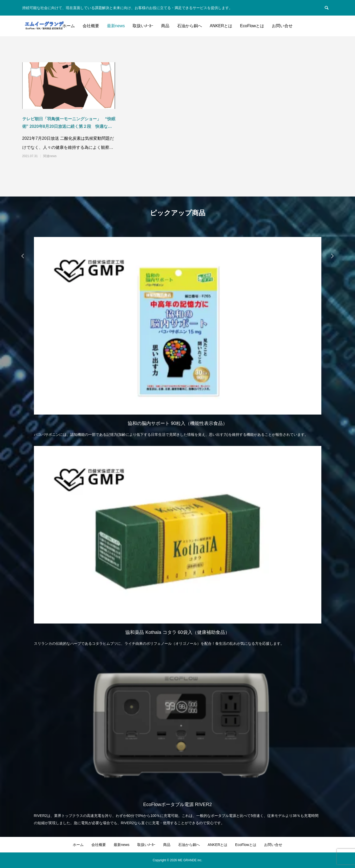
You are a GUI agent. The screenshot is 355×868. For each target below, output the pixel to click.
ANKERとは (221, 26)
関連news (50, 156)
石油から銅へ (190, 26)
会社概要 (91, 26)
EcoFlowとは (252, 26)
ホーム (69, 26)
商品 (165, 26)
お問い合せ (282, 26)
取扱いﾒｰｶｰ (143, 26)
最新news (116, 26)
